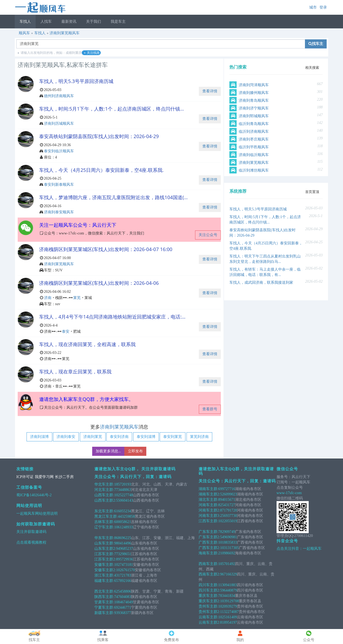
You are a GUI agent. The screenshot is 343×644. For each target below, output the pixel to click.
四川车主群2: (209, 590)
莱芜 (77, 298)
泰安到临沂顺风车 (59, 151)
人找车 (46, 22)
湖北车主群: (208, 500)
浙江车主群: (104, 575)
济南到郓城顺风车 (254, 116)
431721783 (123, 575)
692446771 (123, 607)
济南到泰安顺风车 (59, 212)
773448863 (123, 490)
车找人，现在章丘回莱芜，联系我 (75, 372)
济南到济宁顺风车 (254, 108)
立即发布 (135, 451)
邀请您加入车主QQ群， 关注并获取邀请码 (135, 469)
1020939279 (228, 606)
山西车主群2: (105, 500)
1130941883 (227, 585)
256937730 (228, 516)
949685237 (124, 549)
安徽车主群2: (105, 570)
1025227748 (124, 495)
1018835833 (228, 542)
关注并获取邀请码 (31, 532)
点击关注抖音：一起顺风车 (299, 549)
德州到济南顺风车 (59, 96)
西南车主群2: (209, 574)
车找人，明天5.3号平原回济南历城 (76, 81)
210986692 (227, 553)
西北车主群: (104, 591)
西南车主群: (208, 564)
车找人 (25, 22)
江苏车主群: (104, 554)
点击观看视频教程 (31, 542)
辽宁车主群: (104, 527)
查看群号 (210, 409)
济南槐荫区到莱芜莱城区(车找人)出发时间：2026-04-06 (99, 283)
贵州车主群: (208, 606)
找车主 (316, 44)
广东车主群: (208, 532)
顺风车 (24, 33)
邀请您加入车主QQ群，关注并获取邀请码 (236, 471)
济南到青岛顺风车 (254, 101)
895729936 (124, 559)
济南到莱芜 (93, 437)
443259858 (126, 516)
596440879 (228, 590)
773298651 (123, 554)
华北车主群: (104, 484)
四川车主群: (208, 585)
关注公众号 (208, 235)
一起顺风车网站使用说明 (37, 514)
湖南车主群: (208, 489)
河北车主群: (104, 490)
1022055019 (228, 521)
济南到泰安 (66, 437)
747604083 (123, 597)
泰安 (66, 332)
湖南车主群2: (209, 494)
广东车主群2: (209, 537)
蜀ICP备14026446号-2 (34, 495)
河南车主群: (208, 505)
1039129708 (229, 601)
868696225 (123, 538)
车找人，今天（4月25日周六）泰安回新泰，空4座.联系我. (101, 170)
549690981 (228, 537)
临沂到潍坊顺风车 (254, 170)
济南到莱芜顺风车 (65, 33)
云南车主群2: (209, 622)
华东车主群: (104, 538)
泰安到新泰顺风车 (59, 185)
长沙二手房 (64, 477)
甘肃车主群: (104, 602)
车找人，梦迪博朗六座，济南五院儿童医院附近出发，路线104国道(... (113, 197)
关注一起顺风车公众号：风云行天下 (78, 225)
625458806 (123, 591)
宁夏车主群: (104, 607)
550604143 (124, 500)
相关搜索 (312, 68)
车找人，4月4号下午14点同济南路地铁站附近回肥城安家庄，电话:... (112, 317)
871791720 (228, 510)
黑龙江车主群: (106, 516)
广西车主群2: (209, 548)
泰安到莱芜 (173, 437)
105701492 (227, 564)
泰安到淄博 (146, 437)
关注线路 (92, 53)
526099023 (228, 494)
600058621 (123, 522)
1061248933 (124, 527)
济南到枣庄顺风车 (254, 139)
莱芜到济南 (199, 437)
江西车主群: (208, 521)
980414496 (123, 543)
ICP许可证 (25, 477)
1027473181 (124, 565)
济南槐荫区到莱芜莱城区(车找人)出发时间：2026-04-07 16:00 (106, 249)
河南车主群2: (209, 510)
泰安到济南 (119, 437)
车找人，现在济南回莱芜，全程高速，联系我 (87, 344)
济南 (48, 298)
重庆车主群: (208, 596)
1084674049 (124, 602)
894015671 (227, 500)
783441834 (227, 596)
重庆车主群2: (209, 601)
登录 (323, 7)
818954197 (228, 622)
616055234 (123, 511)
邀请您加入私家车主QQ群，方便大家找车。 (86, 399)
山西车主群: (104, 495)
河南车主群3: (209, 516)
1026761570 (125, 570)
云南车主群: (208, 617)
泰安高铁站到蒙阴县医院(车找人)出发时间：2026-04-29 (99, 136)
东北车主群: (104, 511)
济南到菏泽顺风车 (254, 85)
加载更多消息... (108, 451)
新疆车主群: (104, 613)
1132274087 (229, 612)
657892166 (123, 581)
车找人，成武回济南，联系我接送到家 (261, 283)
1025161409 (228, 617)
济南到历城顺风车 (59, 124)
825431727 (227, 505)
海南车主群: (208, 553)
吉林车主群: (104, 522)
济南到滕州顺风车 (254, 93)
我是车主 (118, 22)
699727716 (227, 489)
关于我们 (94, 22)
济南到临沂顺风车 (254, 155)
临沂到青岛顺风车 (254, 124)
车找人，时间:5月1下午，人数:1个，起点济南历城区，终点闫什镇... (112, 109)
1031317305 (229, 548)
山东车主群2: (105, 549)
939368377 (123, 613)
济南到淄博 (39, 437)
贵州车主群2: (209, 612)
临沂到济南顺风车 (254, 132)
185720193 (123, 484)
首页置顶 (312, 192)
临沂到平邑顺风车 (254, 147)
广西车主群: (208, 542)
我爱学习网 (44, 477)
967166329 (228, 574)
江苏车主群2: (105, 559)
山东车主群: (104, 543)
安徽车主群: (104, 565)
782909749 (227, 532)
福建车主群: (104, 581)
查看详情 (210, 91)
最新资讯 (69, 22)
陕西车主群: (104, 597)
